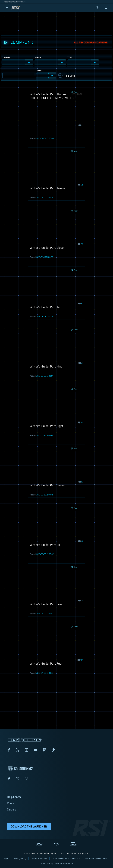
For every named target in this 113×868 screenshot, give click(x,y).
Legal (6, 858)
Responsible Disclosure (96, 858)
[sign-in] (106, 8)
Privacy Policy (20, 858)
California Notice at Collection (66, 858)
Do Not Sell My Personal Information (56, 864)
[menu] (7, 8)
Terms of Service (39, 858)
